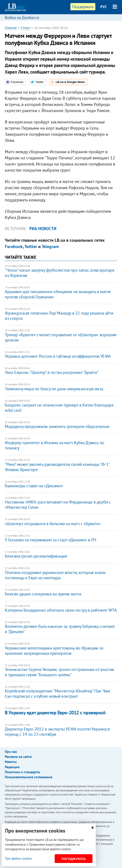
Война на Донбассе (22, 18)
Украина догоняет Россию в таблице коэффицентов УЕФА (58, 356)
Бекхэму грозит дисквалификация (36, 556)
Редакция (12, 767)
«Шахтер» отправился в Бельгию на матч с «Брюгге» (53, 524)
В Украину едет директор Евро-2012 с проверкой (55, 713)
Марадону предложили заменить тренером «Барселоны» (57, 426)
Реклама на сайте (18, 757)
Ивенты (11, 762)
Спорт (25, 28)
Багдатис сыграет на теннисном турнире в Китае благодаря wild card (59, 408)
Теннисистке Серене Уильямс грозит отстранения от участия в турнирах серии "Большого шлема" (59, 672)
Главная (11, 28)
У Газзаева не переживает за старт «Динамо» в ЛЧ (50, 540)
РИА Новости (43, 229)
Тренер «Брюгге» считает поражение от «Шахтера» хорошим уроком (61, 337)
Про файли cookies (18, 858)
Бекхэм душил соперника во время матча (43, 594)
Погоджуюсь (74, 859)
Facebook (14, 246)
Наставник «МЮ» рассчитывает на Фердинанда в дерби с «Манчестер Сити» (58, 505)
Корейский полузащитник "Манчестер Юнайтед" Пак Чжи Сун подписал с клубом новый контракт (57, 694)
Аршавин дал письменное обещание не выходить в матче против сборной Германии (58, 294)
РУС (104, 7)
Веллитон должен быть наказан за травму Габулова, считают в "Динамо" (60, 629)
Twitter (31, 246)
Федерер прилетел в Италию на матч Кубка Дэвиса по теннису (54, 445)
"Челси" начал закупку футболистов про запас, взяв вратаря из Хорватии (59, 273)
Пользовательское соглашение (29, 777)
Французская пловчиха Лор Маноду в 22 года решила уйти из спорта (59, 316)
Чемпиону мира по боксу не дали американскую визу (54, 389)
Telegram (50, 246)
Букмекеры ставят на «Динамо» (34, 486)
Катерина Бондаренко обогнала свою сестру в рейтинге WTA (61, 610)
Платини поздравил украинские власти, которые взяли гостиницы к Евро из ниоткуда (55, 575)
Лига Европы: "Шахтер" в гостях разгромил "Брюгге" (52, 372)
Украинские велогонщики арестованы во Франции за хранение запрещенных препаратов (54, 651)
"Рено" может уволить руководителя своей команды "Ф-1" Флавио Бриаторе (57, 467)
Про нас (11, 752)
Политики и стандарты (22, 772)
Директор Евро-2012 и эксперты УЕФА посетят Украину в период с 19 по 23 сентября (57, 732)
